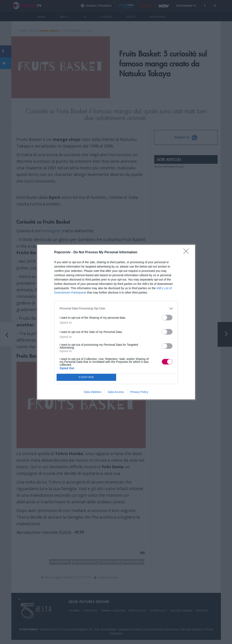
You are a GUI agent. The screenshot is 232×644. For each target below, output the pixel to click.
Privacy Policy (139, 392)
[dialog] (116, 322)
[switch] (167, 318)
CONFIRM (86, 377)
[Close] (187, 252)
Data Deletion (93, 392)
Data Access (116, 392)
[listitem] (116, 308)
